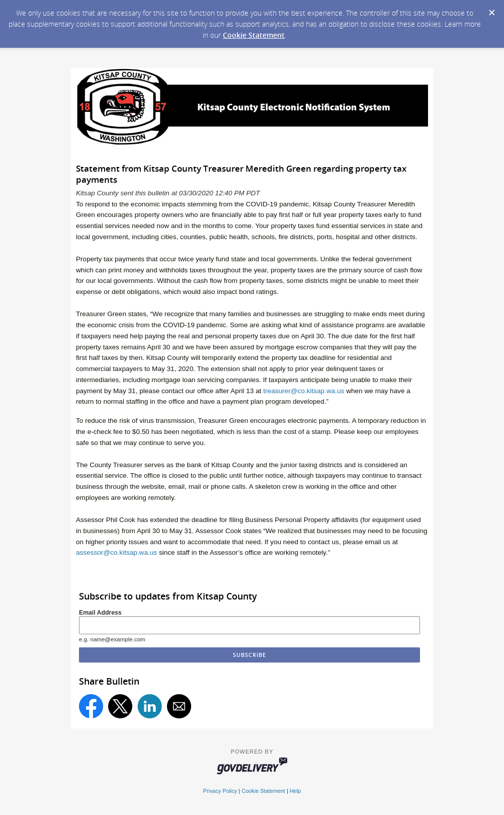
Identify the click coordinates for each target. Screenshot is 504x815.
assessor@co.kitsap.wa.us (116, 552)
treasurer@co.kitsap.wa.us (304, 391)
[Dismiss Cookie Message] (491, 10)
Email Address (100, 613)
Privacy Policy (220, 791)
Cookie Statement (254, 35)
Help (295, 791)
